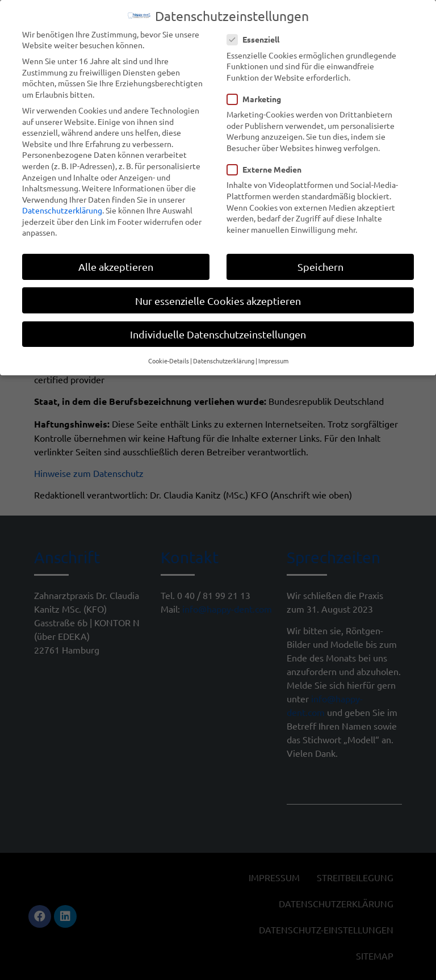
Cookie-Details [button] (169, 358)
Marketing (257, 96)
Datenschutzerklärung (62, 207)
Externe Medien (268, 167)
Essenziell (257, 37)
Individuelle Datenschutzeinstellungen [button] (218, 331)
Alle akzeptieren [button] (116, 264)
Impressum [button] (273, 358)
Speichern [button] (320, 264)
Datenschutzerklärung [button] (224, 358)
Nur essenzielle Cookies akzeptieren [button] (218, 297)
